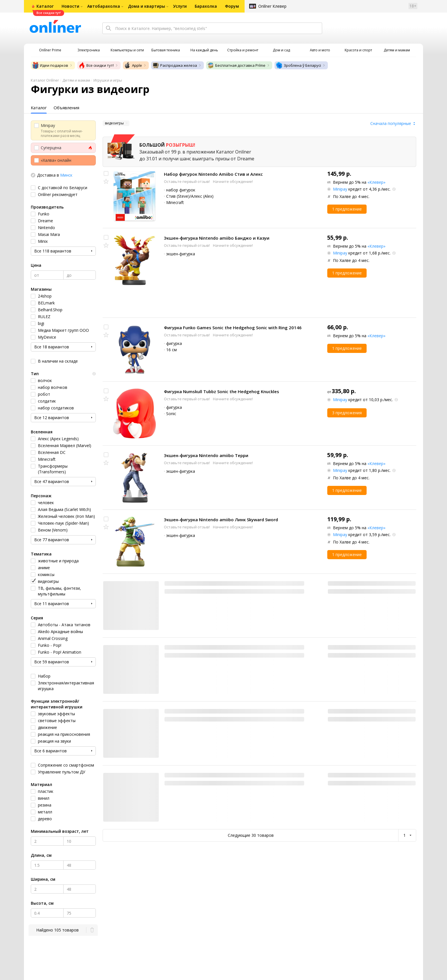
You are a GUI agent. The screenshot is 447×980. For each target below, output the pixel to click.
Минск (66, 175)
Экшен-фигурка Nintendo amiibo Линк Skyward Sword (221, 520)
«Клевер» (376, 182)
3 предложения (347, 413)
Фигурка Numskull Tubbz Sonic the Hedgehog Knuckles (222, 391)
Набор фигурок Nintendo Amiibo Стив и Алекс (213, 174)
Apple (133, 65)
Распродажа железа (175, 65)
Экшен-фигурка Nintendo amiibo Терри (206, 455)
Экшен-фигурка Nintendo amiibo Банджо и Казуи (217, 238)
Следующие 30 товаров (251, 835)
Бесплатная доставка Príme (236, 65)
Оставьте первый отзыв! (187, 181)
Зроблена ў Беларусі (298, 65)
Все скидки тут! (96, 65)
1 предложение (347, 209)
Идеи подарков (50, 65)
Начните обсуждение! (233, 181)
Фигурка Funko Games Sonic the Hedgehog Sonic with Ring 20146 (233, 328)
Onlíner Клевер (272, 6)
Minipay (340, 189)
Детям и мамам (76, 80)
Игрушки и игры (108, 80)
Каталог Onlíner (45, 80)
